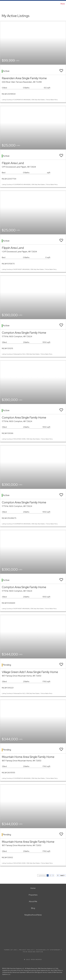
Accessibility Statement (48, 950)
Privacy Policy (27, 950)
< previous (42, 875)
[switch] (61, 70)
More (63, 4)
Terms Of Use (10, 950)
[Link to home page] (2, 4)
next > (63, 875)
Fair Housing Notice (33, 952)
